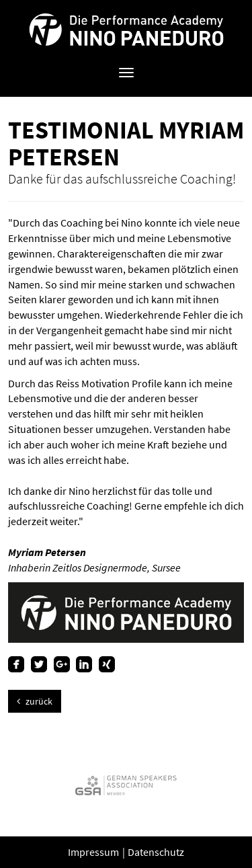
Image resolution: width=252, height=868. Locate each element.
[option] (126, 785)
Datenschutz (156, 852)
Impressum (94, 852)
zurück (35, 701)
